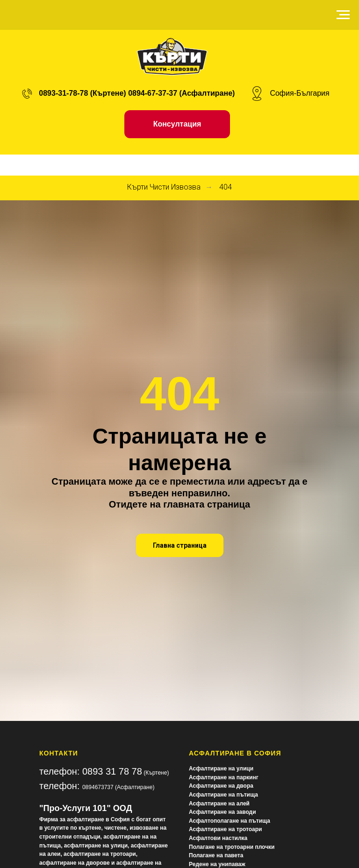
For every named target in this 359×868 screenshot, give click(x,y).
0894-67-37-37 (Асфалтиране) (181, 93)
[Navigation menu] (343, 15)
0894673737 (98, 787)
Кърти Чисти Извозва (164, 187)
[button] (177, 124)
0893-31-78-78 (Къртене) (82, 93)
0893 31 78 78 (112, 771)
